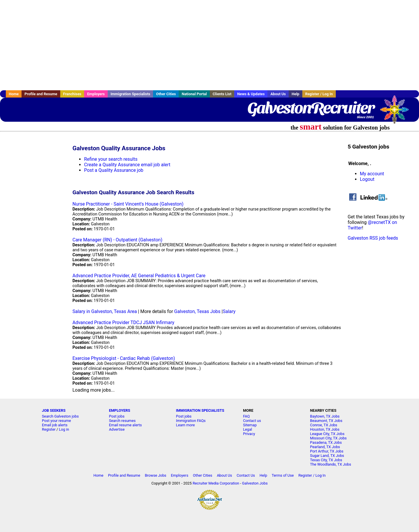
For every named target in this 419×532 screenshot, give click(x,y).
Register (49, 429)
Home (14, 94)
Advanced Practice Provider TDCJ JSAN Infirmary (123, 322)
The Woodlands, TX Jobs (331, 464)
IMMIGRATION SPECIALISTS (200, 410)
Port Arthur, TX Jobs (327, 451)
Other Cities (166, 94)
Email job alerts (55, 425)
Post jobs (117, 416)
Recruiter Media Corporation (216, 483)
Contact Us (246, 475)
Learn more (185, 425)
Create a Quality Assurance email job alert (127, 165)
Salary (229, 311)
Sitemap (250, 425)
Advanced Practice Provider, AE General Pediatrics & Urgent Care (139, 276)
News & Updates (251, 94)
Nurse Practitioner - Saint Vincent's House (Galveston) (128, 204)
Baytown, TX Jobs (325, 416)
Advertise (117, 429)
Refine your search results (111, 159)
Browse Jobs (156, 475)
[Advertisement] (210, 45)
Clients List (222, 94)
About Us (278, 94)
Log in (64, 429)
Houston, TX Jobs (325, 429)
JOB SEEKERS (54, 410)
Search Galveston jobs (60, 416)
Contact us (252, 421)
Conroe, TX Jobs (324, 425)
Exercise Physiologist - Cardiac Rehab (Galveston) (124, 358)
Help (295, 94)
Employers (96, 94)
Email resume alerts (125, 425)
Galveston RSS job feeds (373, 238)
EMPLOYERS (119, 410)
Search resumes (122, 421)
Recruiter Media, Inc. (397, 112)
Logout (367, 179)
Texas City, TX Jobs (326, 460)
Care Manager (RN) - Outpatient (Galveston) (117, 240)
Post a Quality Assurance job (114, 170)
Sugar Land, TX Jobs (327, 456)
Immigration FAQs (191, 421)
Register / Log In (319, 94)
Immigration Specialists (130, 94)
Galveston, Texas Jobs (197, 311)
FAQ (246, 416)
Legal (247, 429)
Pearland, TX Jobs (325, 447)
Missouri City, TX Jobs (329, 438)
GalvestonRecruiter (311, 108)
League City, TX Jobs (327, 434)
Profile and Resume (41, 94)
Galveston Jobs (255, 483)
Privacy (249, 434)
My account (372, 174)
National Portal (194, 94)
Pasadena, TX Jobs (326, 442)
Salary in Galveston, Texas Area (105, 311)
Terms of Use (283, 475)
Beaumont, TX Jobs (326, 421)
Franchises (72, 94)
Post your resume (56, 421)
